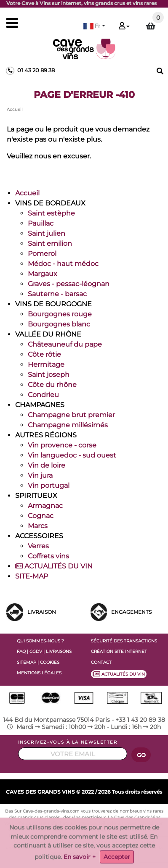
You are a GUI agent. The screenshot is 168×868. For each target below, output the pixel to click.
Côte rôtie (44, 354)
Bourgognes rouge (60, 314)
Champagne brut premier (71, 415)
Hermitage (46, 364)
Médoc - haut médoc (63, 264)
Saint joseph (49, 375)
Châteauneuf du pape (65, 344)
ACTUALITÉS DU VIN (54, 566)
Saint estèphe (51, 213)
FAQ (21, 651)
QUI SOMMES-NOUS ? (40, 641)
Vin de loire (47, 465)
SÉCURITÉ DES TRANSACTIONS (124, 641)
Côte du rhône (52, 385)
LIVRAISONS (59, 651)
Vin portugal (49, 485)
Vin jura (40, 475)
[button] (94, 26)
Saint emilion (50, 243)
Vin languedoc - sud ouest (72, 455)
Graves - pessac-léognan (69, 284)
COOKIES (50, 662)
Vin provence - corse (62, 445)
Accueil (27, 193)
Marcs (38, 526)
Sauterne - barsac (57, 294)
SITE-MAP (32, 576)
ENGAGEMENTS (131, 612)
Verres (38, 546)
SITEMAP (27, 662)
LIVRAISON (42, 612)
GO (141, 755)
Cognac (41, 516)
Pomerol (42, 254)
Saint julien (47, 233)
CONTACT (101, 662)
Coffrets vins (48, 556)
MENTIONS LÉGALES (39, 673)
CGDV (36, 651)
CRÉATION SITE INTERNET (119, 651)
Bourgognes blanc (59, 324)
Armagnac (45, 506)
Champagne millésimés (68, 425)
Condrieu (43, 395)
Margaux (43, 274)
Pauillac (41, 223)
